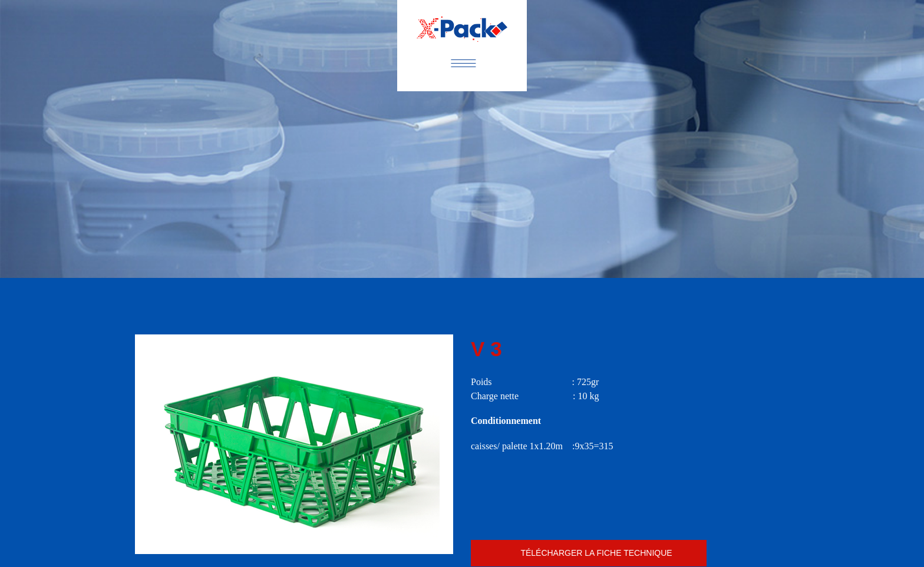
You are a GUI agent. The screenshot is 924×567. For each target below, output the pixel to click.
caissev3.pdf (589, 553)
